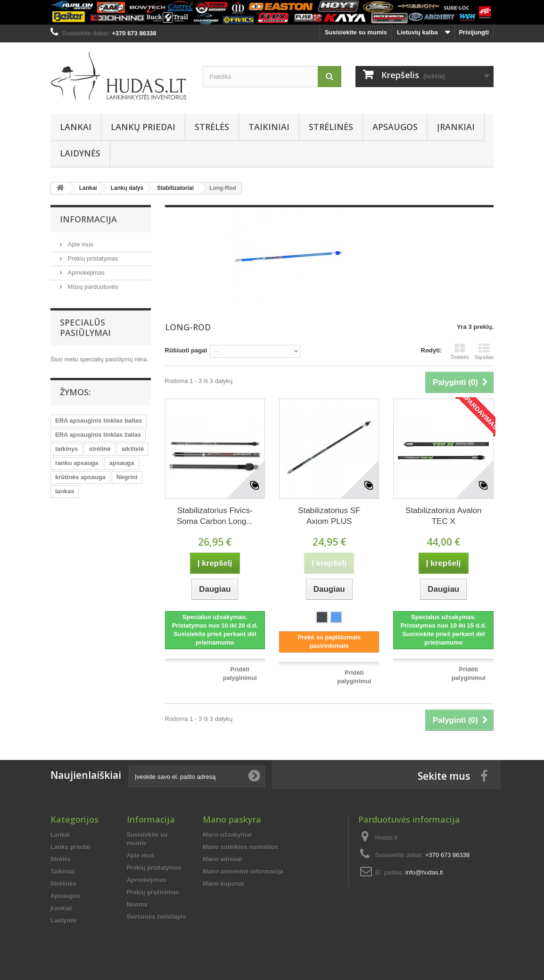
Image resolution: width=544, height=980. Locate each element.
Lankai (76, 127)
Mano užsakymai (227, 835)
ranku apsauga (77, 463)
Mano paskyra (232, 819)
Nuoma (137, 904)
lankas (65, 491)
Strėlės (212, 127)
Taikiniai (269, 127)
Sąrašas (484, 351)
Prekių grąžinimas (153, 892)
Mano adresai (222, 859)
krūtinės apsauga (80, 477)
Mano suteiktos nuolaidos (240, 847)
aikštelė (133, 449)
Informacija (88, 219)
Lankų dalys (127, 188)
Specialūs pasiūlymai (85, 327)
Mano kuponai (223, 884)
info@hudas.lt (424, 872)
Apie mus (80, 244)
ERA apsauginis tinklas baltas (99, 421)
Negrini (127, 477)
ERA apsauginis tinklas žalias (98, 435)
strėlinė (99, 449)
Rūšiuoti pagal (186, 350)
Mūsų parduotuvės (92, 287)
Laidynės (80, 153)
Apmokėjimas (85, 273)
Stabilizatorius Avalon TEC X (443, 516)
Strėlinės (331, 127)
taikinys (66, 449)
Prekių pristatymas (92, 258)
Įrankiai (456, 127)
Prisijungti (474, 32)
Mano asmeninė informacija (243, 871)
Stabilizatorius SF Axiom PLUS (329, 516)
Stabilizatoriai (175, 188)
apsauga (122, 463)
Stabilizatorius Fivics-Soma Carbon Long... (215, 516)
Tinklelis (459, 351)
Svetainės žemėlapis (157, 917)
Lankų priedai (143, 127)
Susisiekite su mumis (356, 32)
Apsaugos (395, 127)
